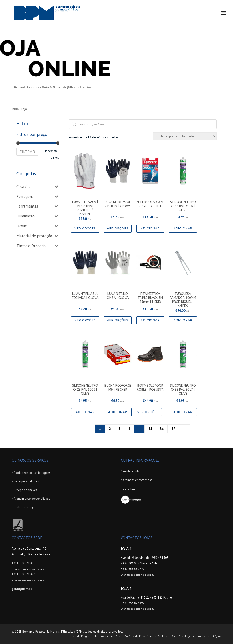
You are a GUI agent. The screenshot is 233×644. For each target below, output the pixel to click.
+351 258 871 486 (24, 574)
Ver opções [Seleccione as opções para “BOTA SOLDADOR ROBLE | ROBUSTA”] (148, 412)
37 (173, 429)
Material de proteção (34, 236)
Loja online (128, 489)
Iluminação (26, 216)
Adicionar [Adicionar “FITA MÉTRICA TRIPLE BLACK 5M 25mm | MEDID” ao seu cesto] (150, 320)
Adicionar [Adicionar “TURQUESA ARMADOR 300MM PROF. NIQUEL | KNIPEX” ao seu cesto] (183, 320)
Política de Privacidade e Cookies (146, 636)
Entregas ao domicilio (28, 481)
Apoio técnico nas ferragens (32, 473)
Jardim (22, 226)
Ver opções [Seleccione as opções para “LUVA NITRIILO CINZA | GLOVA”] (118, 320)
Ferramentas (27, 206)
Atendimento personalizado (32, 499)
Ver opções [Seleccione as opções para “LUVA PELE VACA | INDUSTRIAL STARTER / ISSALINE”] (85, 228)
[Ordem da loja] (185, 136)
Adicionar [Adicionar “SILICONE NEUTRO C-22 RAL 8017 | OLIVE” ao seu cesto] (183, 412)
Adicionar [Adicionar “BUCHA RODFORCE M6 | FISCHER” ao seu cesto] (118, 412)
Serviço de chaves (25, 490)
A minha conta (130, 471)
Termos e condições (108, 636)
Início (15, 109)
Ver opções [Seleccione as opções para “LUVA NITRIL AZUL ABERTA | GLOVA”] (118, 228)
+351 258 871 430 (24, 563)
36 (162, 429)
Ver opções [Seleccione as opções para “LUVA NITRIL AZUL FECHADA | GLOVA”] (85, 320)
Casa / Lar (25, 187)
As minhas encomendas (137, 480)
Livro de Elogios (80, 636)
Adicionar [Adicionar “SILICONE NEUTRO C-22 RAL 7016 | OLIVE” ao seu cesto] (183, 228)
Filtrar (27, 152)
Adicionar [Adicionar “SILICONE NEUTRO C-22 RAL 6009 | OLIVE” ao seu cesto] (85, 412)
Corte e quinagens (26, 507)
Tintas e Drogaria (31, 246)
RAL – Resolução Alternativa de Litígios (196, 636)
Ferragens (25, 197)
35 (150, 429)
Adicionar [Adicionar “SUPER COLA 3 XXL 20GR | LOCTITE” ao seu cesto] (150, 228)
